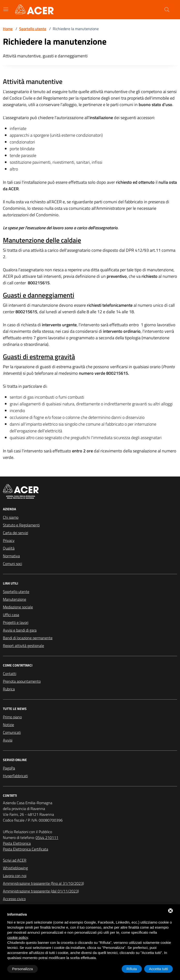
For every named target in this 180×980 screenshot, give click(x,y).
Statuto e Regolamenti (21, 525)
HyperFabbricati (15, 776)
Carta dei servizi (15, 533)
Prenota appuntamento (22, 681)
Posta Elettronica (17, 843)
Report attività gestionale (23, 646)
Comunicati (12, 732)
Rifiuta (132, 969)
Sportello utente (33, 29)
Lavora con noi (15, 876)
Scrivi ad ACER (15, 860)
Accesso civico (14, 899)
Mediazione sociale (18, 607)
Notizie (8, 725)
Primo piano (12, 717)
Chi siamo (11, 517)
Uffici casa (11, 615)
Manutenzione (15, 599)
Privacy (9, 540)
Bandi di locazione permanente (28, 638)
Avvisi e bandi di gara (20, 630)
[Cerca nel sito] (167, 10)
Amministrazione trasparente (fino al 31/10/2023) (43, 883)
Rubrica (9, 689)
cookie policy (18, 937)
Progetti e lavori (16, 622)
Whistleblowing (15, 868)
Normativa (11, 556)
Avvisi (8, 740)
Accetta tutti (158, 969)
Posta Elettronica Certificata (26, 849)
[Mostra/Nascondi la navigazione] (6, 9)
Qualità (9, 548)
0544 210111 (47, 837)
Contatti (10, 674)
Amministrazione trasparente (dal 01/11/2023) (41, 891)
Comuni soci (12, 564)
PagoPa (9, 768)
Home (8, 29)
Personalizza (22, 969)
